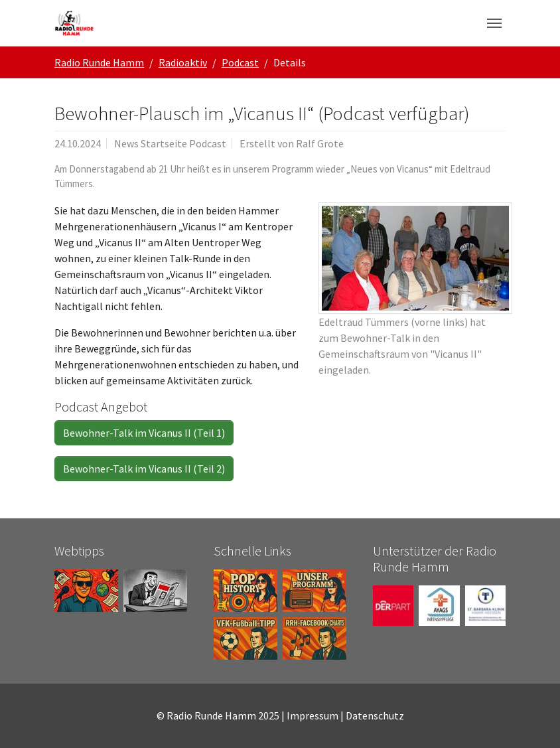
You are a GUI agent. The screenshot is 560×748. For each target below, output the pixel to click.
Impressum (313, 715)
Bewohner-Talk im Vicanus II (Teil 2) (144, 469)
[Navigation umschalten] (494, 23)
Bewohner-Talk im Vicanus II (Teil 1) (144, 433)
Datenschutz (375, 715)
